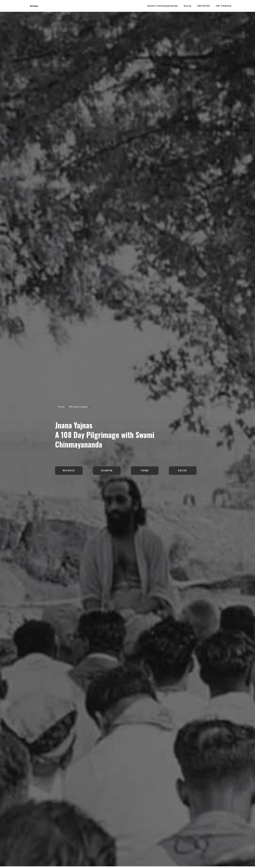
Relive (182, 105)
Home (61, 41)
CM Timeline (224, 7)
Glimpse (107, 105)
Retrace (69, 105)
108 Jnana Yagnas (78, 41)
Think (145, 105)
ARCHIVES (204, 7)
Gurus (187, 7)
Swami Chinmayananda (162, 7)
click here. (43, 852)
